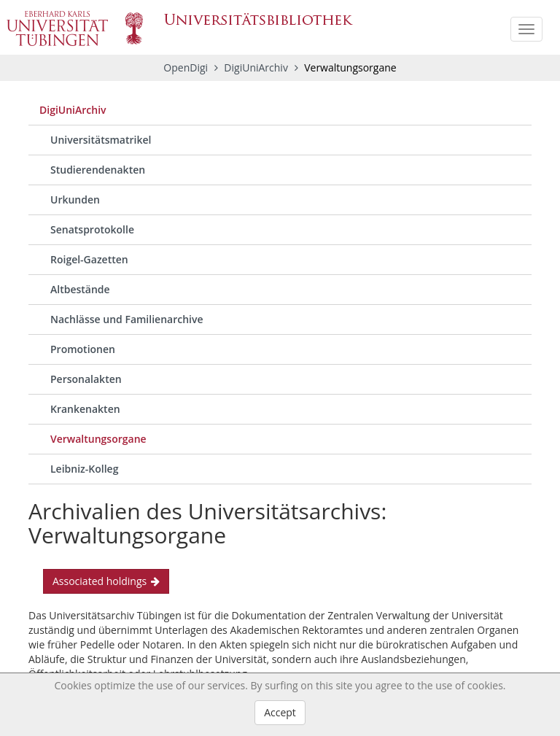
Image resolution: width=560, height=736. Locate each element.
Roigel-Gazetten (89, 259)
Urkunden (75, 200)
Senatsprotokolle (92, 229)
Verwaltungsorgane (98, 439)
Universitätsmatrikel (101, 140)
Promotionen (83, 349)
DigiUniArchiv (257, 67)
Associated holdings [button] (106, 581)
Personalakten (86, 379)
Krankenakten (85, 409)
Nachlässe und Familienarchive (127, 319)
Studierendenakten (98, 170)
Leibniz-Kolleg (84, 469)
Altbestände (80, 289)
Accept (280, 712)
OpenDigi (186, 67)
